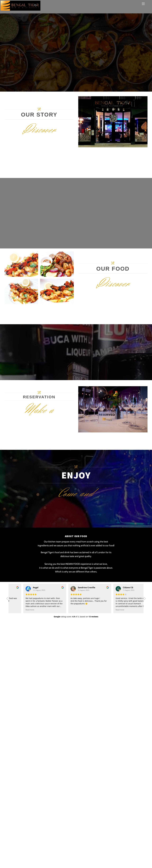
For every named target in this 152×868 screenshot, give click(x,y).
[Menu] (143, 4)
